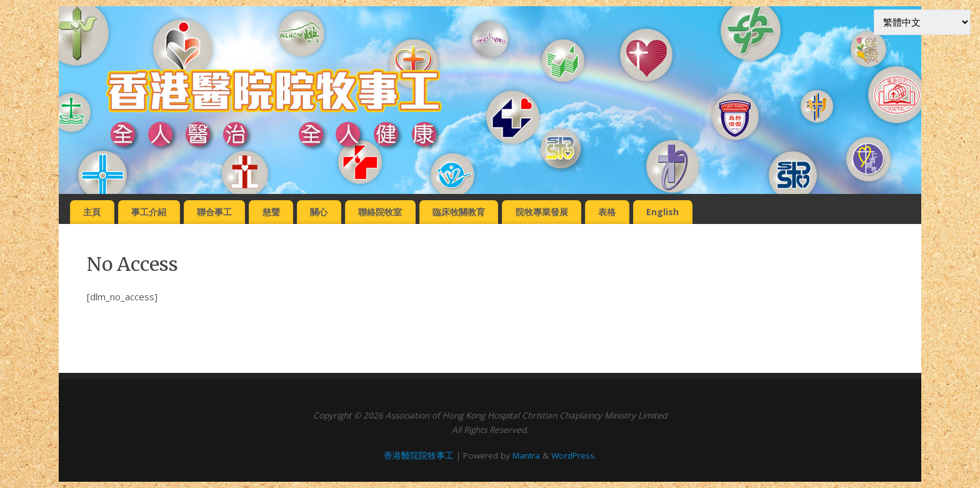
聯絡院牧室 (380, 212)
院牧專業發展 (542, 212)
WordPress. (574, 455)
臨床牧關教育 (459, 212)
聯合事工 (214, 212)
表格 (607, 212)
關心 (319, 212)
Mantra (526, 455)
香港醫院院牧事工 (419, 455)
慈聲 (271, 212)
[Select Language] (922, 22)
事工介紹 (149, 212)
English (662, 212)
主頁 (92, 212)
